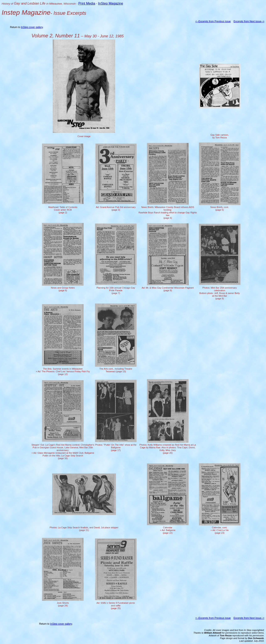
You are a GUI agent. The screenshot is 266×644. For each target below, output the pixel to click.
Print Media (87, 3)
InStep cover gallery (32, 27)
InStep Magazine (111, 3)
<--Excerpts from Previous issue (213, 21)
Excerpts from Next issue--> (249, 21)
